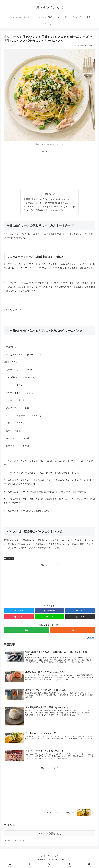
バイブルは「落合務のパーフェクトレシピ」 (45, 211)
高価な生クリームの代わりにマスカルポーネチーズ (48, 199)
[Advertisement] (49, 170)
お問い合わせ (40, 861)
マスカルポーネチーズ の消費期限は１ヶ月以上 (48, 203)
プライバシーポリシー (56, 861)
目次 (46, 194)
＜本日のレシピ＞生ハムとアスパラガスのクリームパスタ (50, 207)
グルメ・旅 (9, 559)
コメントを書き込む (50, 834)
